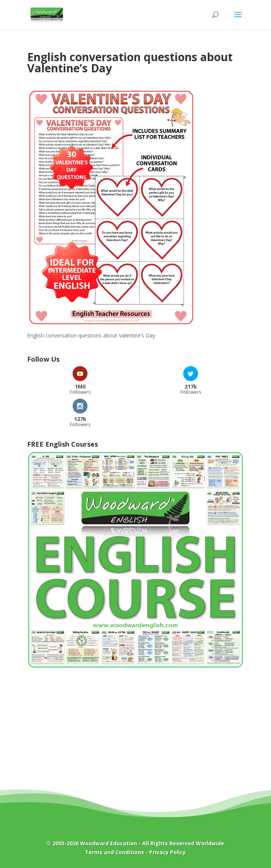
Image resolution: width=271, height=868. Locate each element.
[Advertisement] (135, 734)
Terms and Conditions (114, 852)
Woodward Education (109, 843)
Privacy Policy (168, 852)
